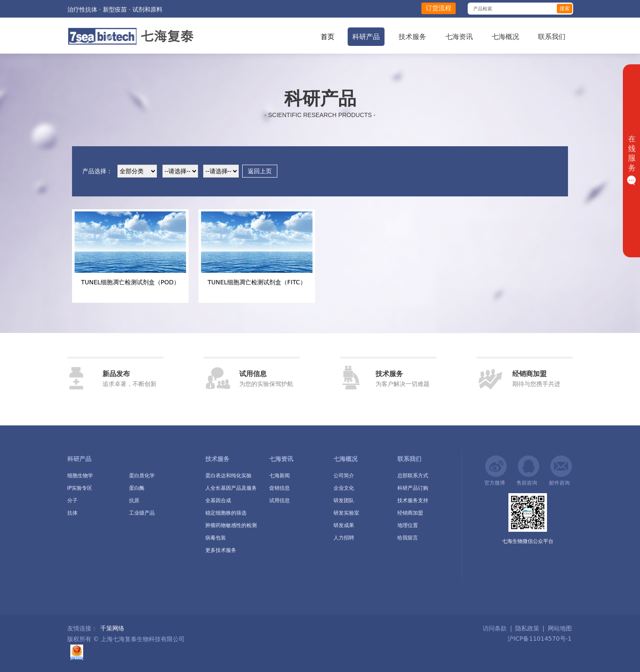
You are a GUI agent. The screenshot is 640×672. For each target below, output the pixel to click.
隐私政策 (527, 628)
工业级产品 (142, 513)
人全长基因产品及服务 (231, 488)
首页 (328, 37)
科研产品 (366, 37)
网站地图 (560, 628)
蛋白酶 (137, 488)
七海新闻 (279, 476)
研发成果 (344, 525)
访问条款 (495, 628)
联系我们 (552, 37)
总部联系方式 (413, 476)
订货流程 (439, 8)
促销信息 (279, 488)
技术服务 (412, 37)
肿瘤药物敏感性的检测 (231, 525)
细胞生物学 (80, 476)
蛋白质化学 (142, 476)
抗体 (72, 513)
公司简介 (344, 476)
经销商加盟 (410, 513)
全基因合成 (218, 500)
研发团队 (344, 500)
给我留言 (408, 538)
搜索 (565, 9)
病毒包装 (216, 538)
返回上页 (260, 171)
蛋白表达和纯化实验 (228, 476)
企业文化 (344, 488)
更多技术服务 (221, 550)
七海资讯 (459, 37)
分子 (72, 500)
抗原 (134, 500)
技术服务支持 (413, 500)
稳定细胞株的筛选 (226, 513)
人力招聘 (344, 538)
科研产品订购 (413, 488)
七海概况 (505, 37)
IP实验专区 (80, 488)
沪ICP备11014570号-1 (538, 639)
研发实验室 (346, 513)
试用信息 (279, 500)
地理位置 (408, 525)
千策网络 (112, 628)
